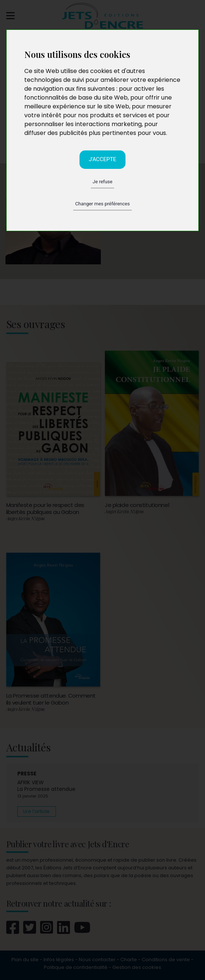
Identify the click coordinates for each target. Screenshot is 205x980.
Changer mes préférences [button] (102, 204)
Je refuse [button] (103, 182)
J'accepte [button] (102, 159)
